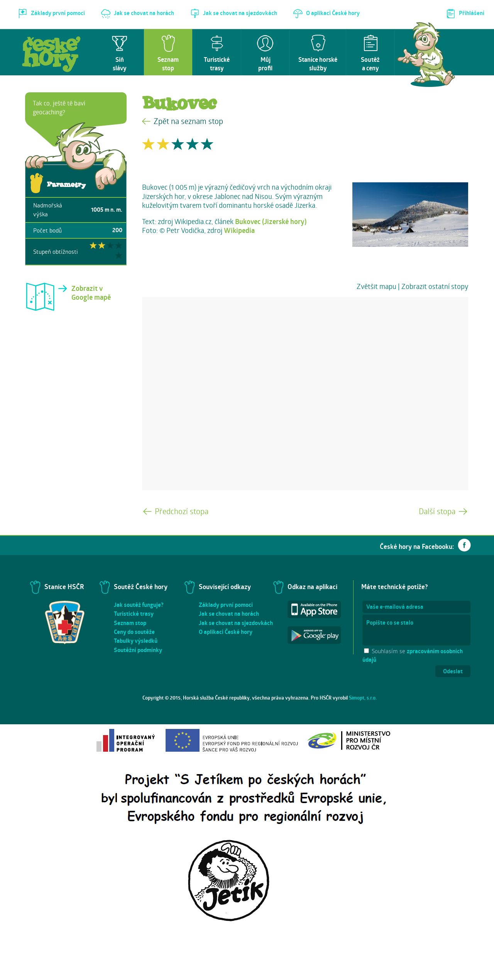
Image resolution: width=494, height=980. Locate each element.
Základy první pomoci (226, 605)
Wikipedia (239, 230)
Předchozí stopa (182, 511)
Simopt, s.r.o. (363, 698)
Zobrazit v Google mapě (91, 293)
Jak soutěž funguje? (139, 605)
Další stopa (437, 511)
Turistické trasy (134, 614)
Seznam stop (130, 623)
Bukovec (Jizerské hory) (271, 222)
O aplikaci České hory (226, 632)
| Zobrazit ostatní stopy (433, 286)
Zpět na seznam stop (188, 121)
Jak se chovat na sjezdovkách (236, 623)
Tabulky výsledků (136, 641)
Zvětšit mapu (376, 286)
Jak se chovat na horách (229, 614)
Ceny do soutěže (134, 632)
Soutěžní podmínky (138, 650)
